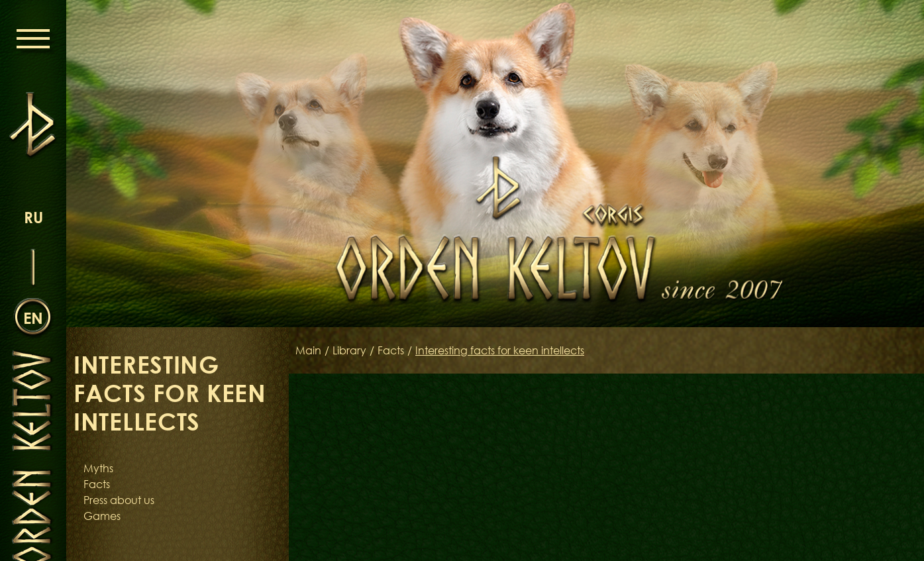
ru (33, 217)
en (33, 318)
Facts (97, 484)
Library (349, 350)
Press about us (119, 500)
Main (308, 350)
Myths (98, 468)
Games (102, 516)
